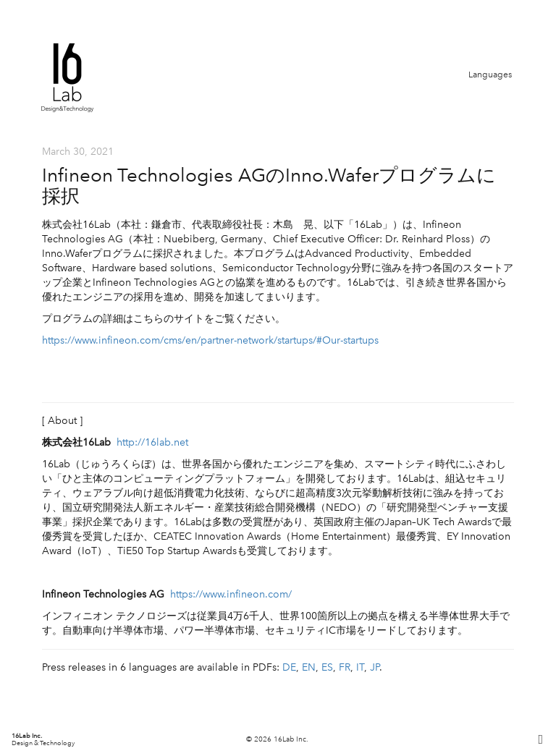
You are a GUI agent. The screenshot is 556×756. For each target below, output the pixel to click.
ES (327, 667)
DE (289, 667)
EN (309, 667)
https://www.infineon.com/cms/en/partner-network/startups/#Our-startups (210, 340)
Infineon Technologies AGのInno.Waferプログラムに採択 (269, 186)
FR (345, 667)
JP (375, 667)
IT (360, 667)
